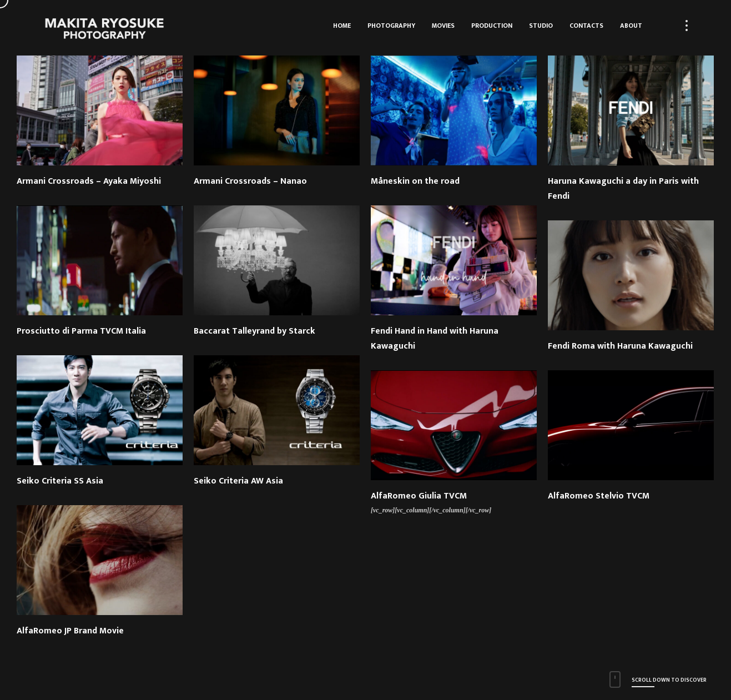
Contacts (586, 26)
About (631, 26)
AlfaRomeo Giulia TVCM (419, 496)
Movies (443, 26)
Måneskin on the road (415, 181)
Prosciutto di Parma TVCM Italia (81, 331)
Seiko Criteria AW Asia (238, 481)
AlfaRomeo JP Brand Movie (70, 631)
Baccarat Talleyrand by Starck (254, 331)
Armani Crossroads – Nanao (250, 181)
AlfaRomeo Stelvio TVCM (599, 496)
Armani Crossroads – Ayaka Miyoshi (89, 181)
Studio (541, 26)
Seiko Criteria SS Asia (60, 481)
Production (492, 26)
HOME (342, 26)
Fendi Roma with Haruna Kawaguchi (620, 346)
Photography (391, 26)
